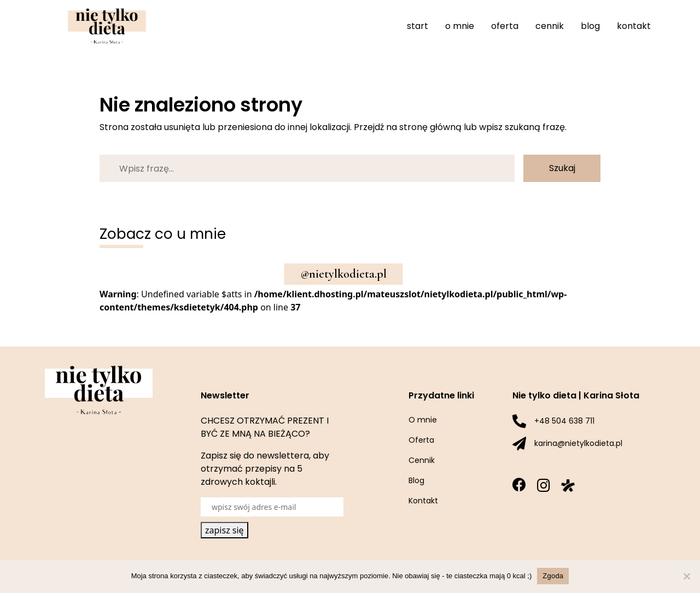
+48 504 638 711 (564, 421)
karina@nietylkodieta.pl (578, 443)
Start (418, 26)
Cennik (550, 26)
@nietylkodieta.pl (344, 274)
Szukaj (562, 168)
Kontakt (634, 26)
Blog (590, 26)
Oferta (505, 26)
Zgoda (553, 576)
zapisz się (224, 530)
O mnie (460, 26)
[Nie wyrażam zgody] (686, 576)
